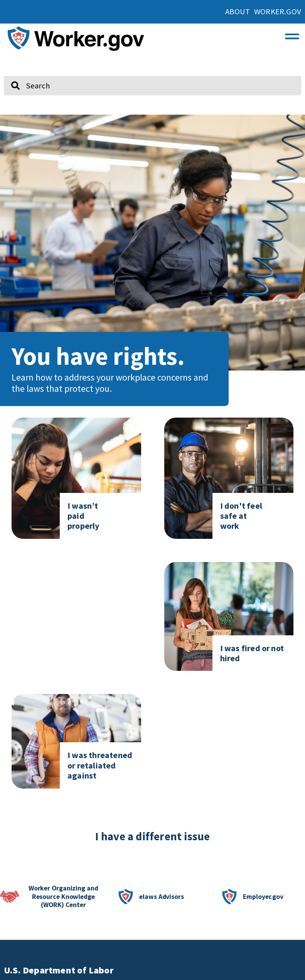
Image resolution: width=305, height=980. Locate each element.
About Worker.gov (263, 12)
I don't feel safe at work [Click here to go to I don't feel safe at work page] (241, 516)
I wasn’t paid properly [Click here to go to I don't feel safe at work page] (83, 516)
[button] (292, 35)
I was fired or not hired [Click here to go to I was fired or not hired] (252, 653)
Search (10, 73)
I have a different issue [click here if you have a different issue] (153, 836)
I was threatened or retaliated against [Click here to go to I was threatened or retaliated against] (100, 765)
